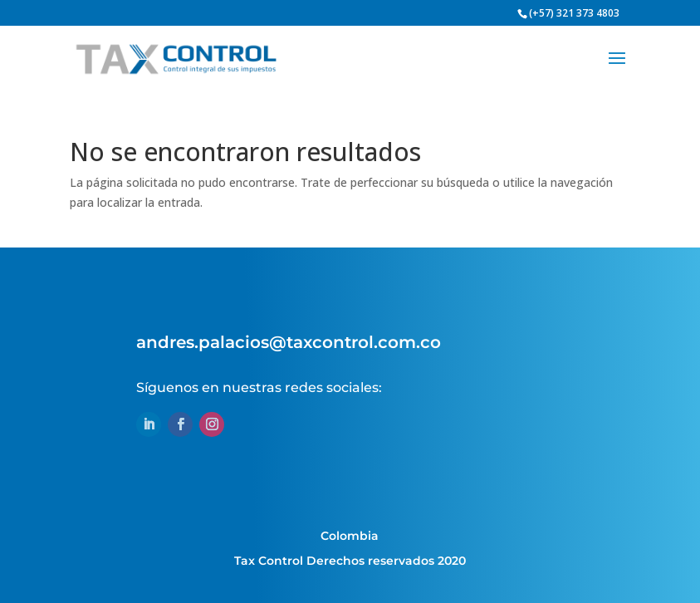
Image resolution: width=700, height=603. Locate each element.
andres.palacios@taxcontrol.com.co (289, 342)
